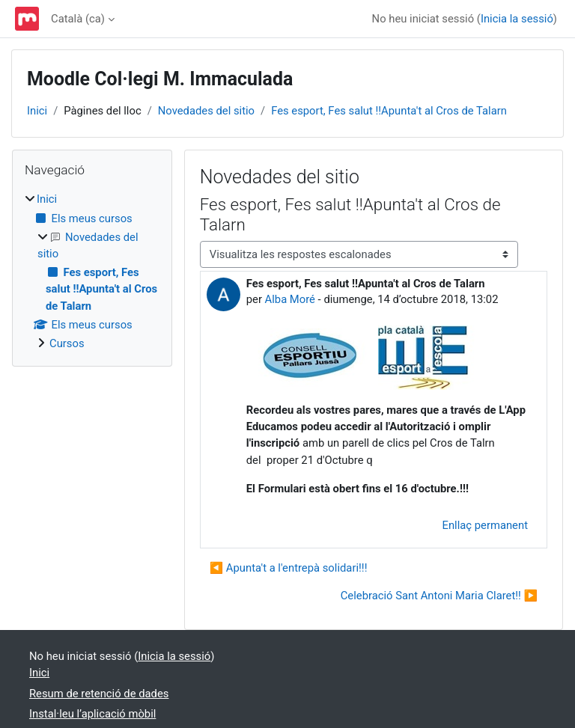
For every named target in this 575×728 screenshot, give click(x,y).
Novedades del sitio (206, 111)
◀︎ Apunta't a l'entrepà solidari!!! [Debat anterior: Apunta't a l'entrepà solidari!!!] (289, 568)
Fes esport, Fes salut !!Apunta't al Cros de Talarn (389, 111)
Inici (37, 111)
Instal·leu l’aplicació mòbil (92, 714)
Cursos (67, 343)
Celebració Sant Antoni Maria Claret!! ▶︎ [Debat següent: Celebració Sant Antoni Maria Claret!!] (439, 596)
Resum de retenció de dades (99, 694)
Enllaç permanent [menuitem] (485, 525)
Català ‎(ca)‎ (78, 19)
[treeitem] (92, 271)
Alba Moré (290, 299)
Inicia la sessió (517, 19)
